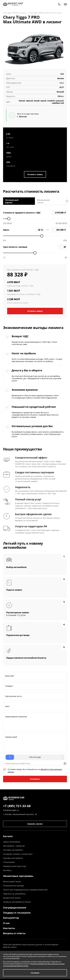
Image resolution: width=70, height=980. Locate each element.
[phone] (59, 4)
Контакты (9, 928)
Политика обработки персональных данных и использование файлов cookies (31, 946)
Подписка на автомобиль (14, 894)
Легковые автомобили (13, 850)
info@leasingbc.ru (11, 810)
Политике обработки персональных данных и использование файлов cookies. (34, 965)
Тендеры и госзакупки (17, 913)
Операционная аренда (13, 886)
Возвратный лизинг (12, 898)
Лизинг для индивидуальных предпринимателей (25, 890)
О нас (6, 923)
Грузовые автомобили (13, 858)
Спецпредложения (15, 908)
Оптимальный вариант (12, 201)
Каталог (8, 836)
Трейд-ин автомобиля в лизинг (17, 902)
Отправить (35, 779)
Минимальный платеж (43, 201)
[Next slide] (67, 201)
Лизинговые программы (18, 876)
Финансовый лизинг (12, 882)
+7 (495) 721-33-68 (17, 806)
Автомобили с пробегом (14, 846)
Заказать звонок (35, 824)
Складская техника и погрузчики (18, 854)
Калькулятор (11, 918)
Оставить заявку (35, 174)
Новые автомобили (12, 842)
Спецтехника (9, 862)
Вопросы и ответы (14, 933)
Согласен (35, 973)
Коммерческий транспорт (15, 866)
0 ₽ (59, 230)
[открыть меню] (65, 4)
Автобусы (7, 870)
